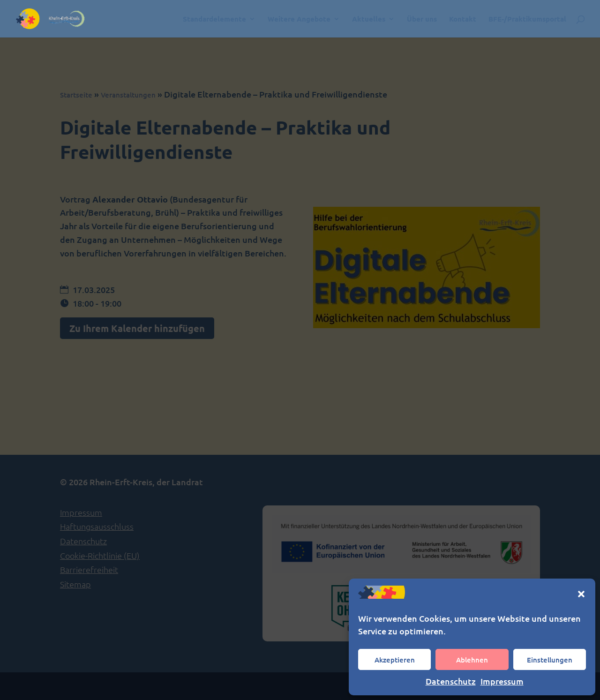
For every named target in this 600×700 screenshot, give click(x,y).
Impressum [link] (502, 681)
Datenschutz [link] (451, 681)
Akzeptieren (395, 660)
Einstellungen (550, 660)
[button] (581, 594)
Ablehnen (472, 660)
